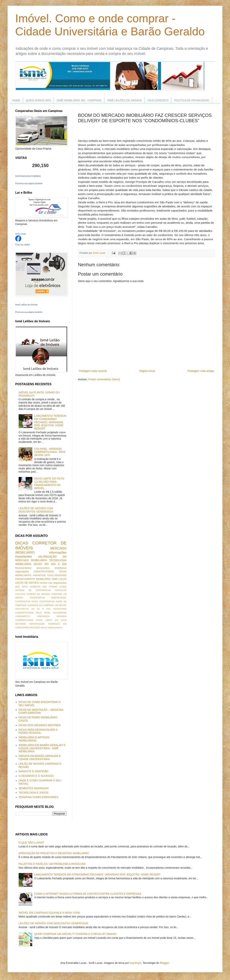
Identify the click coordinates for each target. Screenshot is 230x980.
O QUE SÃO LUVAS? (31, 843)
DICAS (22, 543)
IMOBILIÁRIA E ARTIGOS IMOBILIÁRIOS (34, 739)
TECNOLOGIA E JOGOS (34, 793)
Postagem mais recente (93, 371)
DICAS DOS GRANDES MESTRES (40, 725)
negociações (22, 572)
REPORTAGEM (37, 624)
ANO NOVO (22, 587)
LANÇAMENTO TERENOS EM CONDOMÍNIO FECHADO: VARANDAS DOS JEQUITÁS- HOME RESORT (50, 422)
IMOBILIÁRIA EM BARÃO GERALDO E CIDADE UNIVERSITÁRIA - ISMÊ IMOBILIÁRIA (42, 748)
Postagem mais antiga (201, 371)
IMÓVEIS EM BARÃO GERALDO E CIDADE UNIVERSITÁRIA (40, 758)
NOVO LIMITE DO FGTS (51, 620)
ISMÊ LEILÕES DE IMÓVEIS (125, 100)
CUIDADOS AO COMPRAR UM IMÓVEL (47, 605)
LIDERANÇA (43, 616)
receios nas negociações (53, 583)
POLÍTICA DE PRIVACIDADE (192, 100)
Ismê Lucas (21, 234)
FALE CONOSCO (158, 100)
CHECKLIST (61, 590)
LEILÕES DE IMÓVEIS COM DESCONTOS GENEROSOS (36, 510)
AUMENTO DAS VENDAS (44, 587)
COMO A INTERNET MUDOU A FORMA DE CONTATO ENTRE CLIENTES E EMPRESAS (88, 894)
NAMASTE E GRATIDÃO (34, 771)
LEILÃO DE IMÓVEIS (27, 583)
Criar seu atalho (23, 245)
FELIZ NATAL (43, 613)
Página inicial (147, 371)
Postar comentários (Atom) (104, 379)
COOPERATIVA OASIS (27, 601)
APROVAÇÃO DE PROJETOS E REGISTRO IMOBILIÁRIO (54, 853)
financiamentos (23, 568)
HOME (16, 100)
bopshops (136, 963)
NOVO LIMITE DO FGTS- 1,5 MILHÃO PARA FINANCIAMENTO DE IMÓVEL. (50, 483)
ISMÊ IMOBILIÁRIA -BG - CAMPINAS (79, 100)
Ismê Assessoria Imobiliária (28, 176)
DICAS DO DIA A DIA (50, 564)
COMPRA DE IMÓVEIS (38, 594)
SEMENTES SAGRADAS (34, 788)
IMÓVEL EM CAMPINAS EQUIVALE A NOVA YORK (49, 913)
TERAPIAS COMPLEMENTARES (38, 797)
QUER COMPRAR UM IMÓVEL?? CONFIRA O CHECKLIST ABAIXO (75, 934)
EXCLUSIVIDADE (57, 575)
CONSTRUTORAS (44, 572)
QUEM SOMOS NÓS (38, 100)
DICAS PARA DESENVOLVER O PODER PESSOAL (38, 731)
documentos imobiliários (52, 568)
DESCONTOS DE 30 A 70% (33, 609)
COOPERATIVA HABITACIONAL (48, 598)
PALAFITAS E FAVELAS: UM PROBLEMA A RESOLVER (52, 864)
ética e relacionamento (52, 627)
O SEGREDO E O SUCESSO (36, 776)
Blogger (164, 963)
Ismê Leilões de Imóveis (26, 305)
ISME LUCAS (59, 579)
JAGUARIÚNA (60, 613)
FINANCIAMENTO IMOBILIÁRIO (33, 579)
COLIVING (20, 594)
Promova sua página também (29, 183)
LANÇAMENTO (23, 616)
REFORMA (21, 624)
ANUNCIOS (39, 575)
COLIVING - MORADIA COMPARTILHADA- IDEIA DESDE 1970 (50, 452)
